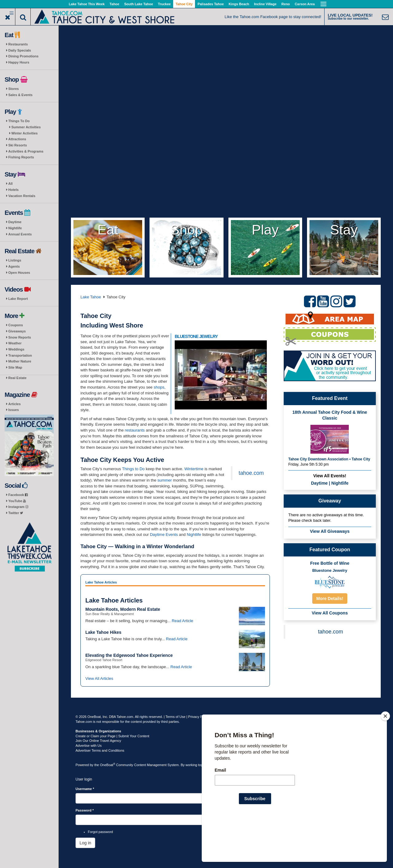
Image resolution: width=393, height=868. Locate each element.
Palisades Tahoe (210, 4)
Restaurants (18, 44)
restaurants (135, 430)
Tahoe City (184, 4)
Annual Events (20, 234)
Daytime (15, 222)
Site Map (15, 367)
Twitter (16, 513)
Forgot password (100, 832)
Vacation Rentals (22, 196)
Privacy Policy (199, 717)
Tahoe (115, 4)
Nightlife (15, 228)
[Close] (385, 756)
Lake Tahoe (91, 297)
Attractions (17, 139)
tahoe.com (251, 473)
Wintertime (194, 469)
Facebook (18, 495)
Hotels (14, 190)
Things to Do (133, 469)
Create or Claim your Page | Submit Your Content (112, 736)
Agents (14, 266)
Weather (15, 343)
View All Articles (99, 678)
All (10, 184)
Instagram (18, 507)
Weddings (16, 349)
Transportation (20, 355)
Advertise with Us (89, 746)
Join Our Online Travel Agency (98, 741)
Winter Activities (25, 133)
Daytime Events (164, 535)
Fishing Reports (21, 157)
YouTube (17, 501)
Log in (85, 843)
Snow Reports (20, 337)
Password (85, 810)
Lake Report (18, 299)
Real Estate (17, 378)
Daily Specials (20, 50)
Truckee (164, 4)
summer (165, 480)
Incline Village (265, 4)
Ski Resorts (18, 145)
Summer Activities (26, 127)
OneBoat (108, 765)
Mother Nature (20, 361)
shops (159, 387)
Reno (286, 4)
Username (85, 789)
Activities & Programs (26, 151)
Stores (14, 89)
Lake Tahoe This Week (87, 4)
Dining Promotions (23, 56)
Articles (14, 404)
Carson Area (305, 4)
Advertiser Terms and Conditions (100, 750)
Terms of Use (175, 717)
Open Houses (19, 273)
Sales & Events (20, 95)
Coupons (16, 325)
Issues (14, 410)
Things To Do (19, 121)
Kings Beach (239, 4)
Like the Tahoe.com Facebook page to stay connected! (273, 17)
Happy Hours (19, 62)
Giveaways (17, 331)
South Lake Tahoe (138, 4)
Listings (15, 260)
